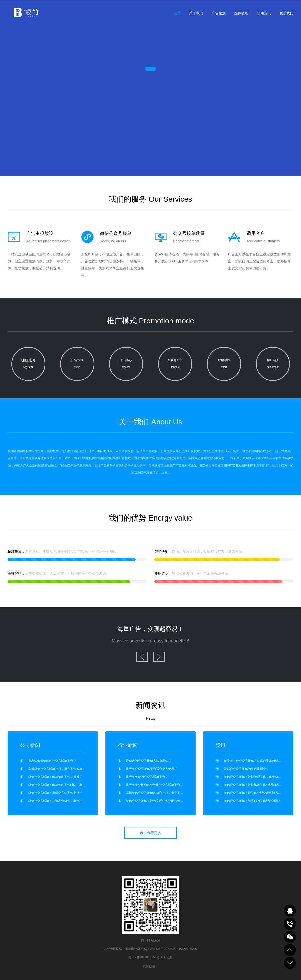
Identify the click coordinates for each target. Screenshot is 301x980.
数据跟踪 (224, 364)
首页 (177, 13)
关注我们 (290, 937)
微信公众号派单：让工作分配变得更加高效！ (254, 793)
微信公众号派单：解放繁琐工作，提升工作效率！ (61, 777)
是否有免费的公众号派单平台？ (147, 777)
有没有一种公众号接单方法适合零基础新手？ (254, 761)
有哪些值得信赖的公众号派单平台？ (52, 761)
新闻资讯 (264, 13)
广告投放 (219, 13)
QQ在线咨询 (290, 911)
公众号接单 (175, 364)
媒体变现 (241, 13)
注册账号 (28, 364)
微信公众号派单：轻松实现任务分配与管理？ (156, 801)
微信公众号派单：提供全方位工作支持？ (55, 793)
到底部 (290, 963)
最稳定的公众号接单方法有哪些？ (148, 761)
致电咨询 (290, 924)
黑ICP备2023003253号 (144, 957)
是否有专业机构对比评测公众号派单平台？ (155, 785)
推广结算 (273, 364)
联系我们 (286, 13)
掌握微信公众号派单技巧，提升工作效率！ (57, 769)
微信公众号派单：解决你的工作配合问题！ (252, 801)
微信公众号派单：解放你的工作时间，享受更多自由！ (64, 785)
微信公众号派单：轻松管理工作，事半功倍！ (254, 777)
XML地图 (166, 957)
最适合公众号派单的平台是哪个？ (246, 769)
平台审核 (126, 364)
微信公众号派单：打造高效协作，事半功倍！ (58, 801)
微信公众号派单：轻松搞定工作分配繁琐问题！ (255, 785)
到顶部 (290, 950)
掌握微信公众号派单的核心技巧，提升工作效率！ (159, 793)
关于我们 (196, 13)
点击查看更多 (150, 833)
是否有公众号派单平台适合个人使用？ (152, 769)
